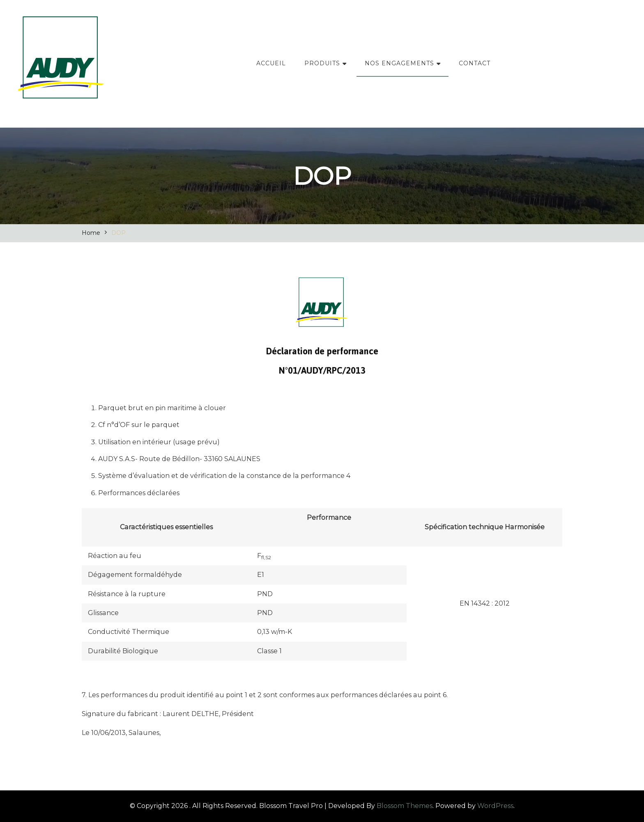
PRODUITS (322, 63)
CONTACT (475, 63)
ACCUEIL (271, 63)
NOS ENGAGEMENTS (399, 63)
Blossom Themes (405, 806)
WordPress (495, 806)
